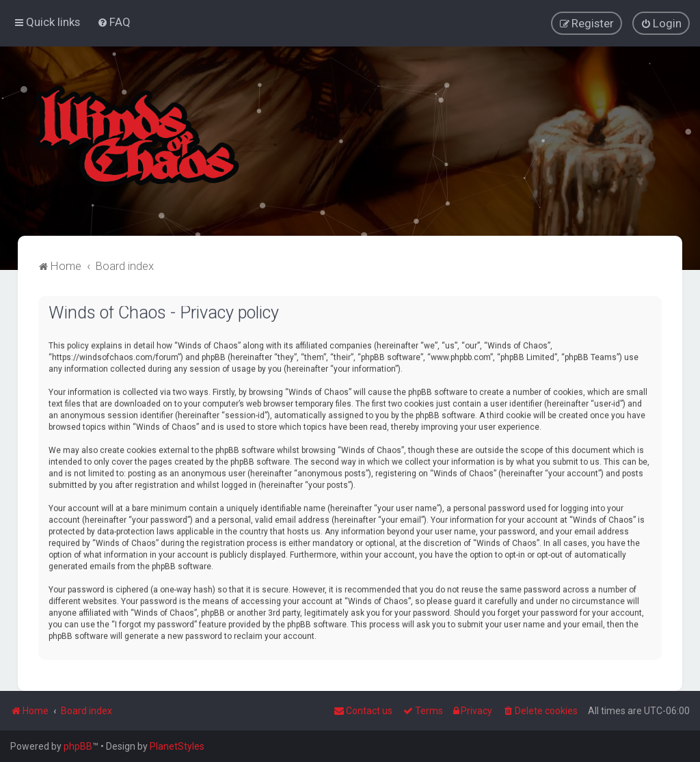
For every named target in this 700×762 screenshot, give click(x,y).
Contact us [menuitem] (363, 711)
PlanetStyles (177, 746)
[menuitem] (114, 22)
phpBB (78, 746)
